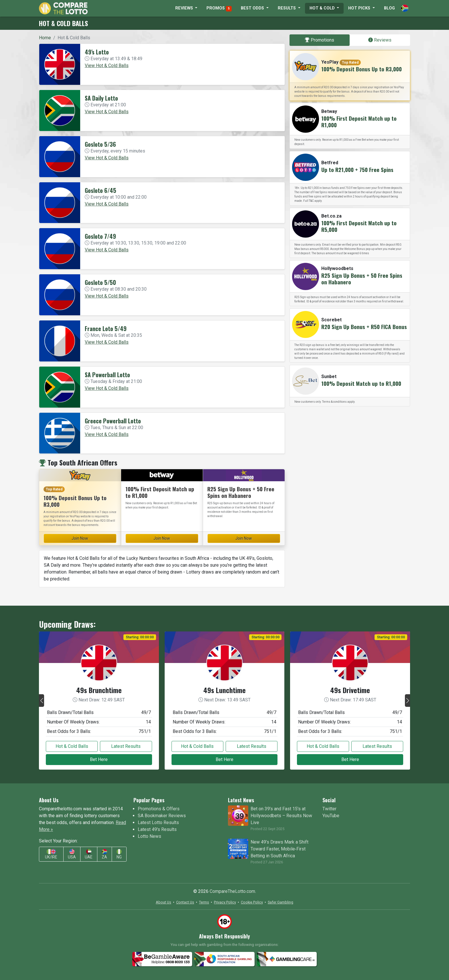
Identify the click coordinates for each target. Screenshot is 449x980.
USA (72, 854)
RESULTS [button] (287, 8)
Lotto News (149, 836)
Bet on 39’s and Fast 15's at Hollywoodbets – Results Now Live (281, 816)
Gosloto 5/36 (100, 144)
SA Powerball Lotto (107, 375)
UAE (89, 854)
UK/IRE (51, 854)
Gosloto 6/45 (101, 190)
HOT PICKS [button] (360, 8)
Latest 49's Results (157, 829)
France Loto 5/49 (106, 328)
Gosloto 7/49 (100, 236)
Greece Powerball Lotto (113, 421)
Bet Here (99, 759)
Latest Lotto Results (158, 822)
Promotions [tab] (320, 40)
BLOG (389, 8)
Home (45, 38)
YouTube (331, 816)
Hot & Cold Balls (72, 746)
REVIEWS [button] (185, 8)
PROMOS (219, 9)
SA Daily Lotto (101, 98)
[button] (42, 701)
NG (119, 854)
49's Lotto (97, 52)
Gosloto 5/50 (100, 282)
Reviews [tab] (380, 40)
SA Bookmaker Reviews (162, 816)
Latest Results (126, 746)
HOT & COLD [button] (323, 8)
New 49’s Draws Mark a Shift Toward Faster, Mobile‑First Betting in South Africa (279, 849)
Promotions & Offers (159, 809)
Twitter (329, 809)
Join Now (80, 538)
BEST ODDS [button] (253, 8)
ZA (104, 854)
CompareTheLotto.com (232, 891)
